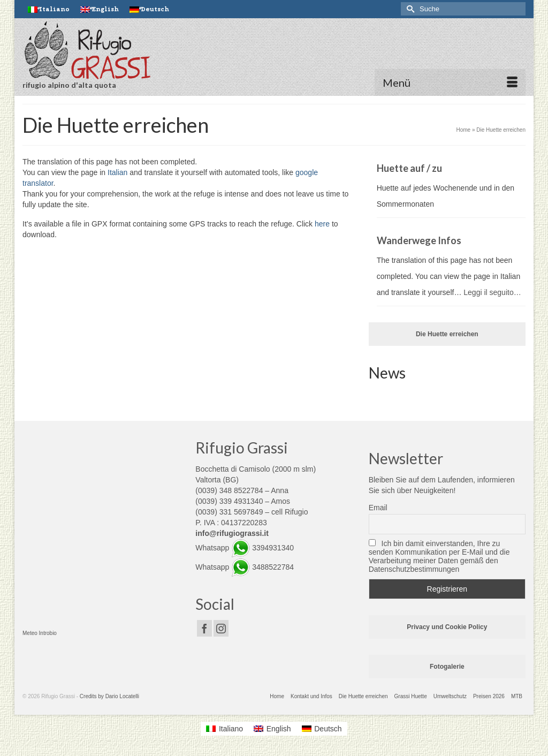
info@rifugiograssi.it (232, 533)
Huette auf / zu (409, 168)
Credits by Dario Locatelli (109, 696)
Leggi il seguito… (492, 292)
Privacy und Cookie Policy (447, 627)
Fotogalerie (447, 667)
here (322, 224)
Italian (117, 172)
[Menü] (450, 82)
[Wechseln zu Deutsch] (322, 729)
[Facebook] (204, 628)
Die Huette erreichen (447, 334)
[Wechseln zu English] (100, 9)
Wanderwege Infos (419, 240)
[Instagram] (221, 628)
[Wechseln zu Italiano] (49, 9)
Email (378, 508)
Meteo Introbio (40, 633)
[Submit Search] (409, 9)
